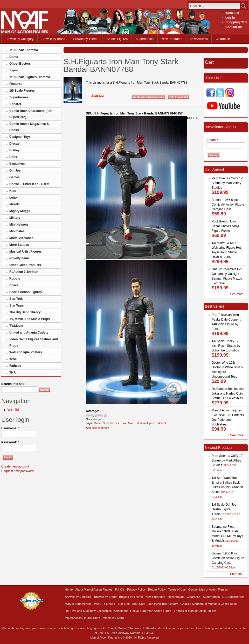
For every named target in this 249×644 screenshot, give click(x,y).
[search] (214, 6)
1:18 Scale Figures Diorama (30, 77)
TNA (13, 372)
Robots (15, 279)
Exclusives (17, 164)
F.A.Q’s (120, 589)
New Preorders (172, 39)
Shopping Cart (236, 22)
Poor (88, 415)
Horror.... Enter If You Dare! (29, 184)
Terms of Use (177, 589)
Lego (13, 198)
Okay (92, 415)
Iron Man (128, 423)
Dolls (13, 157)
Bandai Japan (146, 423)
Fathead (15, 366)
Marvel (162, 423)
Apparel (15, 104)
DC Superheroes (233, 597)
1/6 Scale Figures (22, 91)
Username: (10, 428)
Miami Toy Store (113, 618)
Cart (209, 62)
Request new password (18, 471)
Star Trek (16, 299)
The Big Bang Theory (25, 312)
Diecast (15, 144)
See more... (238, 294)
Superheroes (145, 39)
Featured (16, 84)
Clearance (223, 39)
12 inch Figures (117, 39)
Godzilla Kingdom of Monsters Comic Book (209, 604)
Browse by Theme (86, 39)
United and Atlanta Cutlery (29, 333)
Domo (14, 57)
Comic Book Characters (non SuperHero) (31, 114)
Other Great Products (25, 265)
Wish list (13, 410)
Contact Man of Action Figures (208, 589)
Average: (92, 411)
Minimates (17, 231)
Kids (13, 191)
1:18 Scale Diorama (24, 50)
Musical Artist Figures (26, 252)
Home (69, 589)
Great (101, 415)
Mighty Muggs (20, 211)
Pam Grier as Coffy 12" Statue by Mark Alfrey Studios (228, 183)
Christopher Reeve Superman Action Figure (143, 611)
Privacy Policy (136, 589)
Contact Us (234, 27)
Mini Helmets (19, 225)
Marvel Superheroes (106, 423)
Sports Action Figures (26, 292)
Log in (230, 18)
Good (97, 415)
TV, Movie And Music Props (30, 319)
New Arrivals (199, 39)
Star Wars (17, 306)
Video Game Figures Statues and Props (34, 342)
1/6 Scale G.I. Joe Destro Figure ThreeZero (224, 509)
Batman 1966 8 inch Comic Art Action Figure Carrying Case (228, 205)
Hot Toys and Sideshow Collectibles (88, 611)
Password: (10, 442)
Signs (14, 70)
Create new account (15, 466)
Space (14, 285)
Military (15, 218)
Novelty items (19, 258)
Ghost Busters (20, 64)
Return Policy (157, 589)
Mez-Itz (15, 204)
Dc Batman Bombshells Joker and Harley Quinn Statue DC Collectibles (228, 394)
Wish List (232, 13)
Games (15, 177)
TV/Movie (16, 326)
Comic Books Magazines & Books (29, 127)
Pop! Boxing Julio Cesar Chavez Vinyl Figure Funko (225, 226)
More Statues (19, 245)
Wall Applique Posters (26, 352)
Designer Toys (20, 137)
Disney (14, 150)
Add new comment (98, 428)
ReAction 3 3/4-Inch (24, 272)
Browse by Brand (53, 39)
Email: (212, 140)
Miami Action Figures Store (82, 618)
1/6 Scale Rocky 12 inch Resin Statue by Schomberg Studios (226, 346)
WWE (13, 359)
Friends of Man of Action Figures (195, 611)
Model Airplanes (21, 238)
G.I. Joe (15, 171)
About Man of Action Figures (94, 589)
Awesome (106, 415)
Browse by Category (19, 39)
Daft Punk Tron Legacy (163, 604)
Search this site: (13, 384)
